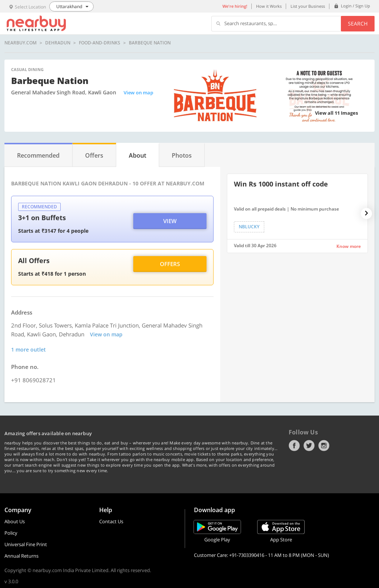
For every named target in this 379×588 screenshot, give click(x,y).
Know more (349, 246)
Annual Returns (21, 556)
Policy (11, 533)
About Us (15, 521)
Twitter (309, 446)
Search (358, 23)
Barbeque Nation (150, 43)
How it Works (269, 6)
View (170, 221)
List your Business (308, 6)
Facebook (294, 446)
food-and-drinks (100, 43)
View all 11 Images (336, 113)
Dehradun (58, 43)
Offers (170, 264)
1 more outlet (28, 350)
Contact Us (111, 521)
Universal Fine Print (26, 544)
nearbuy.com (21, 43)
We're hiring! (235, 6)
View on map (138, 93)
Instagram (324, 446)
